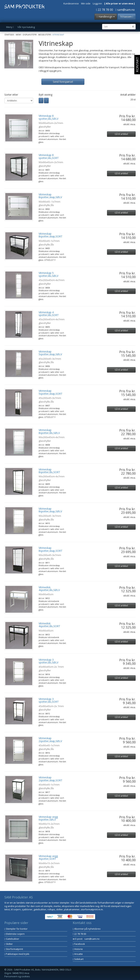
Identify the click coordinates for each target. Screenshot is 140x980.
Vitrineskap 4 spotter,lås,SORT (49, 314)
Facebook (79, 944)
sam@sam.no (125, 10)
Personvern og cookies (17, 976)
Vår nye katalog (26, 27)
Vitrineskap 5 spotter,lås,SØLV (48, 274)
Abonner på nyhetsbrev (87, 929)
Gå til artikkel (121, 134)
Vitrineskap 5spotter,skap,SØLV (50, 353)
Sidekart (78, 959)
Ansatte (78, 954)
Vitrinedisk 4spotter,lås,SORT (49, 625)
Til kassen (127, 17)
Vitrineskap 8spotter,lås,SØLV (49, 431)
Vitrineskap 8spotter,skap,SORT (50, 235)
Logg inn (97, 3)
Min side (86, 3)
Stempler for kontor (16, 929)
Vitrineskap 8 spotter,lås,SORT (49, 156)
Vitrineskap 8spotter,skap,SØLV (50, 196)
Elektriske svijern (14, 934)
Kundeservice (71, 3)
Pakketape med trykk (17, 954)
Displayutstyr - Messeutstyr (37, 35)
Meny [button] (10, 27)
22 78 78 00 (105, 10)
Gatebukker (12, 939)
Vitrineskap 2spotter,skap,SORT (50, 779)
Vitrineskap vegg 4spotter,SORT (48, 857)
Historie (78, 949)
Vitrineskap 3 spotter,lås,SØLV (48, 661)
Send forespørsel (63, 82)
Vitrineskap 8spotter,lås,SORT (49, 471)
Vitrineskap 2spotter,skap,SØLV (50, 740)
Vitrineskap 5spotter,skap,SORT (50, 392)
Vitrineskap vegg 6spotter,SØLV (48, 818)
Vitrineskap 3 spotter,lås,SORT (49, 700)
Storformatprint (14, 949)
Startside (9, 35)
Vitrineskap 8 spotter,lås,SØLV (48, 117)
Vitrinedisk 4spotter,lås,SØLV (49, 589)
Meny (18, 35)
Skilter (9, 944)
